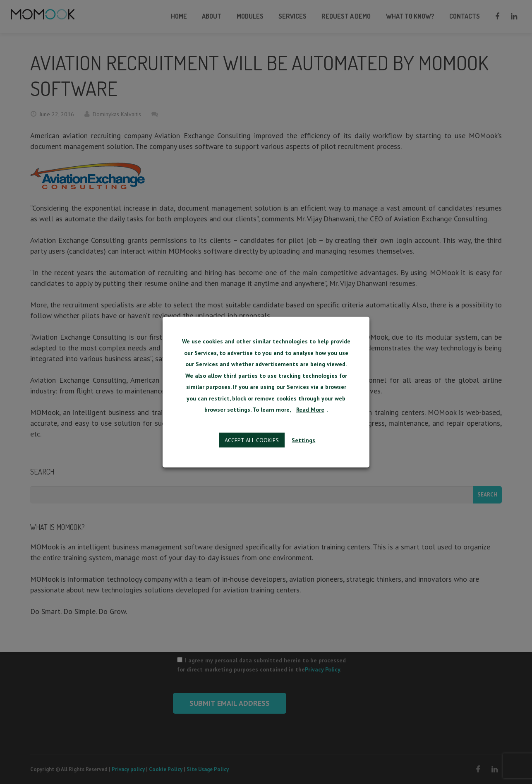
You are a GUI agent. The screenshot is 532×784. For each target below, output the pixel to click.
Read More (310, 410)
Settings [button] (303, 441)
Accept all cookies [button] (253, 441)
